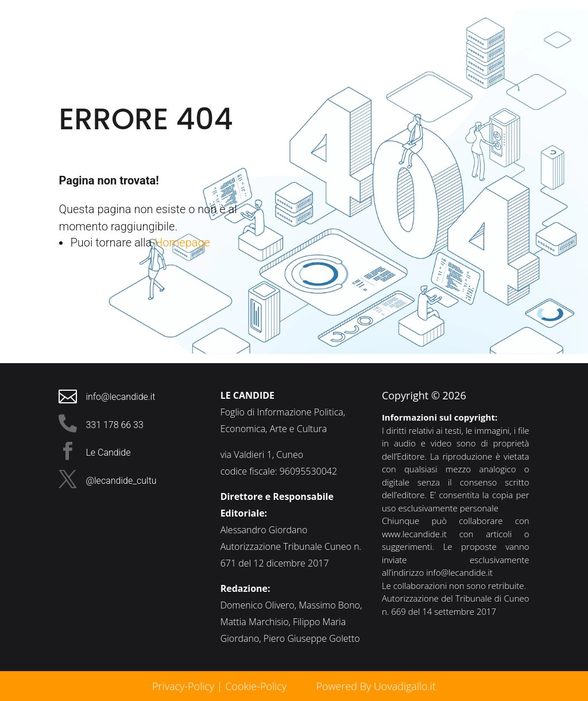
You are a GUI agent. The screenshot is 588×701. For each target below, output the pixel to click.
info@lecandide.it (459, 572)
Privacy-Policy (183, 686)
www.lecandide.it (414, 534)
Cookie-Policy (257, 686)
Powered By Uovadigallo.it (376, 686)
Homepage (182, 242)
